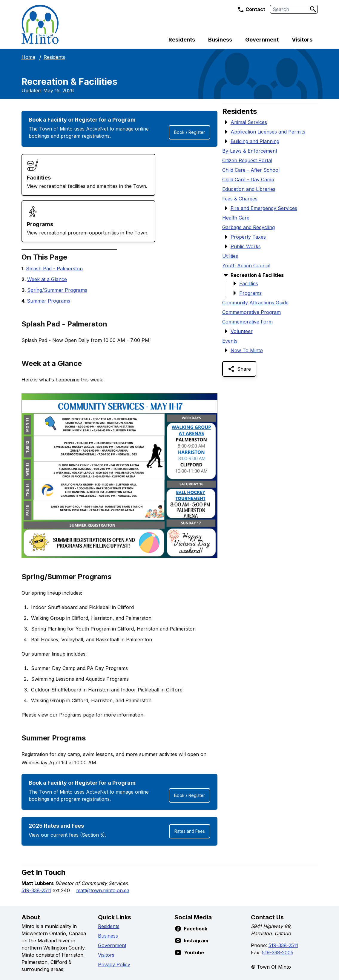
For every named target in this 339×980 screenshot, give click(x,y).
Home (28, 57)
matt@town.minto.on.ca (103, 890)
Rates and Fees (190, 831)
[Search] (313, 9)
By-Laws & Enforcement (250, 151)
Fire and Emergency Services (264, 208)
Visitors (302, 40)
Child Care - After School (251, 170)
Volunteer (242, 331)
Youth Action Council (246, 266)
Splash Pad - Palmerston (54, 269)
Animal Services (249, 122)
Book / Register (190, 132)
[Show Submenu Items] (226, 122)
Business (220, 40)
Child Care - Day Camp (248, 180)
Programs (250, 293)
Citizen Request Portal (247, 160)
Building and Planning (255, 141)
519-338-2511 (36, 890)
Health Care (236, 218)
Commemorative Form (247, 322)
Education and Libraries (249, 189)
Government (262, 40)
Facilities (249, 283)
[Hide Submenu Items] (226, 275)
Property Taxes (248, 237)
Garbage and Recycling (249, 227)
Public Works (246, 246)
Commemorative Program (251, 312)
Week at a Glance (47, 279)
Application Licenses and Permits (268, 132)
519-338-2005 (278, 953)
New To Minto (247, 350)
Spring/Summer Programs (57, 290)
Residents (182, 40)
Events (230, 341)
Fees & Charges (240, 199)
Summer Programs (49, 301)
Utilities (230, 256)
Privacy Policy (114, 964)
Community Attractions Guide (255, 303)
